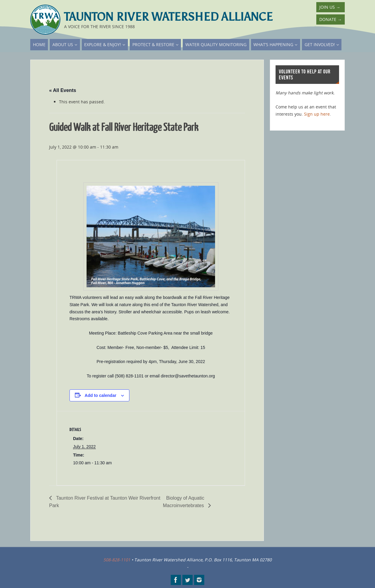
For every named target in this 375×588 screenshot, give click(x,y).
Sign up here (317, 114)
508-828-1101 (117, 560)
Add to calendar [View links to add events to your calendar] (101, 395)
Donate (331, 19)
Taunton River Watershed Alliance (168, 17)
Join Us (330, 7)
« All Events (63, 90)
